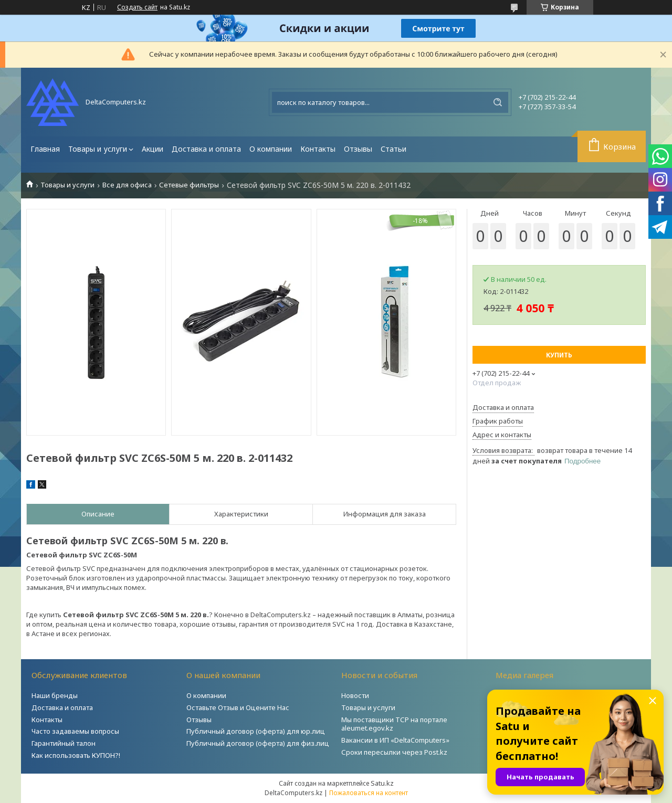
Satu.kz (382, 783)
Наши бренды (55, 695)
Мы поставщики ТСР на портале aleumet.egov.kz (394, 724)
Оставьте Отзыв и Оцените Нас (238, 707)
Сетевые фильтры (189, 185)
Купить (559, 355)
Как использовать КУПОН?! (76, 755)
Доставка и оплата (206, 149)
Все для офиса (127, 185)
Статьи (393, 149)
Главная (45, 149)
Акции (153, 149)
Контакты (318, 149)
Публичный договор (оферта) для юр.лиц (256, 731)
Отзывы (358, 149)
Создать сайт (137, 7)
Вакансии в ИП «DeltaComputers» (395, 740)
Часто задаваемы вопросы (75, 731)
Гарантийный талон (64, 743)
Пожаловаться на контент (369, 793)
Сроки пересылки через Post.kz (394, 752)
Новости (355, 695)
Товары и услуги (98, 149)
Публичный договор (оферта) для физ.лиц (258, 743)
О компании (271, 149)
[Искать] (498, 102)
